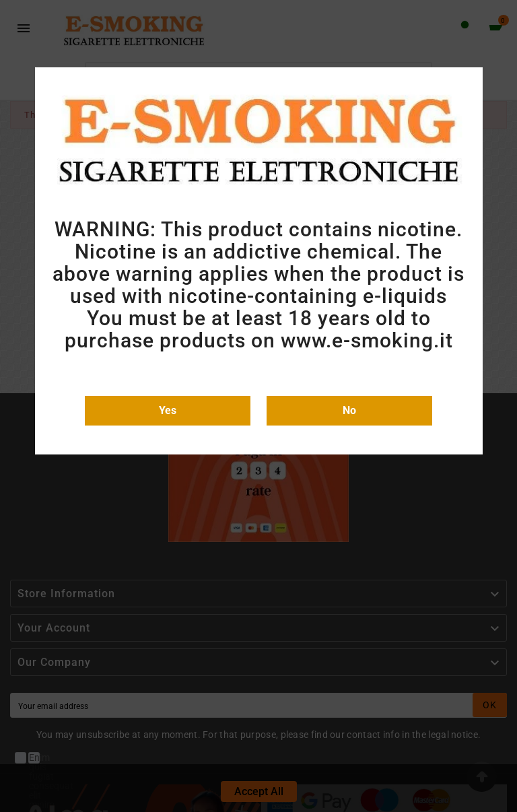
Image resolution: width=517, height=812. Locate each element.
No (349, 410)
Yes (168, 410)
